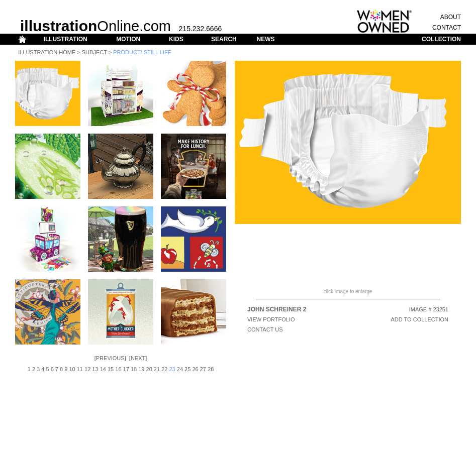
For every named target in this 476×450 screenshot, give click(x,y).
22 (164, 369)
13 (95, 369)
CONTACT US (265, 329)
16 (118, 369)
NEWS (265, 39)
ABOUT (451, 17)
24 (180, 369)
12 (87, 369)
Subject (94, 52)
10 (72, 369)
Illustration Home (47, 52)
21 (157, 369)
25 (187, 369)
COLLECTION (441, 39)
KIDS (176, 39)
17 (126, 369)
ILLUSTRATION (66, 39)
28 (211, 369)
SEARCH (224, 39)
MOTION (128, 39)
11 (80, 369)
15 (111, 369)
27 (203, 369)
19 (141, 369)
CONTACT (447, 28)
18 (134, 369)
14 (103, 369)
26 (195, 369)
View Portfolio (271, 319)
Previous (110, 358)
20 (149, 369)
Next (138, 358)
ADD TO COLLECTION (419, 319)
